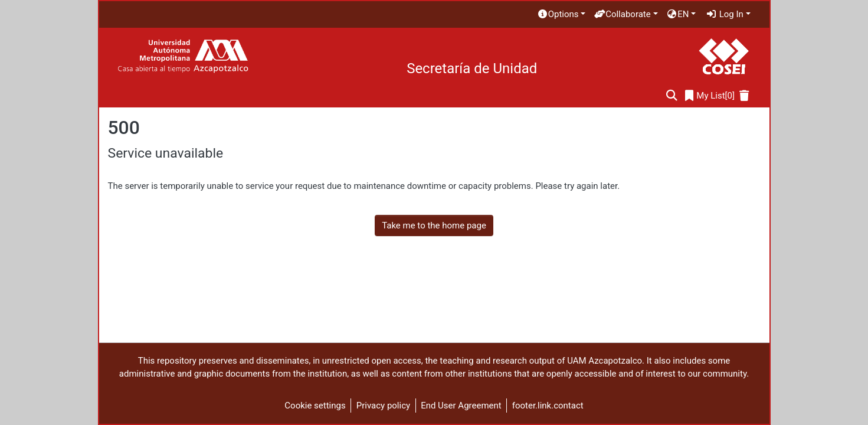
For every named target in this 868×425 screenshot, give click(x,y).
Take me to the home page (434, 225)
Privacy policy (383, 406)
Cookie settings (315, 406)
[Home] (183, 56)
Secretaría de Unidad (472, 68)
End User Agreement (461, 406)
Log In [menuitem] (725, 14)
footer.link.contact (548, 406)
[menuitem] (561, 14)
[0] (710, 96)
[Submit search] (672, 96)
